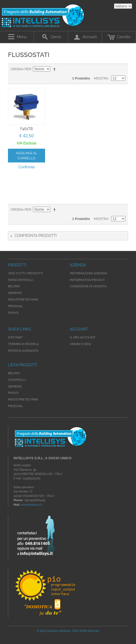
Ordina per (21, 69)
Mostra (101, 78)
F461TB (26, 129)
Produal (16, 406)
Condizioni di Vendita (88, 286)
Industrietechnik (23, 399)
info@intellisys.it (31, 505)
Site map (15, 337)
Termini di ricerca (23, 344)
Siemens (15, 386)
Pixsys (13, 393)
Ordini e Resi (80, 344)
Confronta (26, 167)
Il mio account (83, 337)
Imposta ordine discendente (55, 69)
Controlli (17, 380)
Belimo (14, 373)
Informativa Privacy (87, 280)
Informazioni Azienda (89, 273)
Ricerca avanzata (23, 351)
